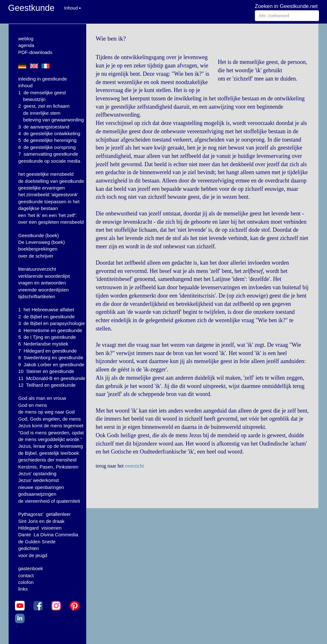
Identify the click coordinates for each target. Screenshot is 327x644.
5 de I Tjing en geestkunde (47, 337)
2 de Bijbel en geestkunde (46, 317)
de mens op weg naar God (46, 412)
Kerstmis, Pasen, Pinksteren (48, 467)
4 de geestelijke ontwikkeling (49, 133)
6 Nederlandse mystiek (43, 344)
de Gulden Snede (37, 542)
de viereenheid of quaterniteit (49, 501)
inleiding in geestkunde (43, 79)
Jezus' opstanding (37, 473)
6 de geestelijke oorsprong (47, 147)
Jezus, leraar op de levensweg (51, 446)
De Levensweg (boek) (42, 242)
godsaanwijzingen (37, 494)
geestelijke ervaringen (42, 188)
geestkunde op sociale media (49, 161)
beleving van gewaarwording (54, 120)
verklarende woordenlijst (44, 276)
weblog (26, 39)
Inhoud (73, 8)
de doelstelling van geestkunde (51, 181)
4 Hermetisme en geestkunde (50, 330)
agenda (26, 45)
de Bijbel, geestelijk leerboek (49, 453)
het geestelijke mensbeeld (46, 174)
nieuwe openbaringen (41, 487)
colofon (26, 582)
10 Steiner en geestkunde (46, 371)
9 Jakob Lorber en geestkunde (51, 365)
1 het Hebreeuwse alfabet (46, 310)
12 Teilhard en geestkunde (47, 385)
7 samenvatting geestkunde (48, 154)
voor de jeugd (33, 555)
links (23, 589)
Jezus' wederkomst (38, 480)
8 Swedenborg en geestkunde (51, 357)
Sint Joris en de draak (41, 521)
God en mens (33, 405)
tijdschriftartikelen (37, 296)
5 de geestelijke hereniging (47, 140)
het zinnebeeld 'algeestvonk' (48, 194)
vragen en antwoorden (42, 283)
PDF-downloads (35, 52)
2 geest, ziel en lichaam (44, 106)
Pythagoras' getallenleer (45, 514)
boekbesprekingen (38, 249)
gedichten (29, 548)
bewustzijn (34, 99)
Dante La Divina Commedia (48, 535)
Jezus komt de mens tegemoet (51, 426)
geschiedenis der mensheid (47, 460)
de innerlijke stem (42, 113)
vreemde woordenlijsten (43, 290)
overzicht (134, 466)
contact (26, 575)
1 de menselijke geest (42, 93)
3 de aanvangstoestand (44, 127)
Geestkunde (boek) (39, 235)
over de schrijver (36, 256)
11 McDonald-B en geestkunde (52, 378)
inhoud (25, 85)
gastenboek (31, 568)
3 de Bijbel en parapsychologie (51, 323)
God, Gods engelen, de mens (49, 419)
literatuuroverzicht (37, 269)
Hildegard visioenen (40, 528)
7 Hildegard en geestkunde (47, 351)
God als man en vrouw (42, 398)
